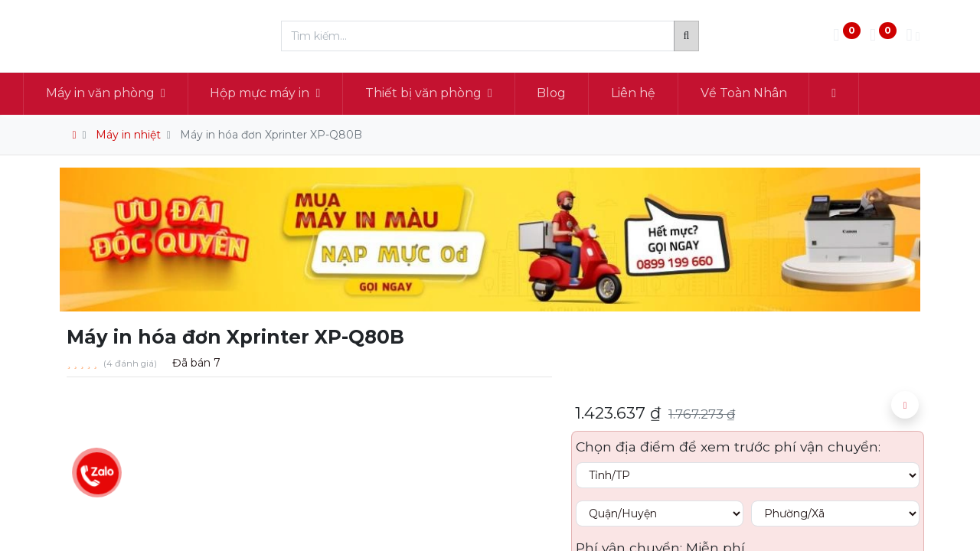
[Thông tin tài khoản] (913, 36)
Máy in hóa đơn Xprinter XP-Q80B (271, 135)
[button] (871, 93)
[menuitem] (589, 93)
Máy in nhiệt (128, 135)
